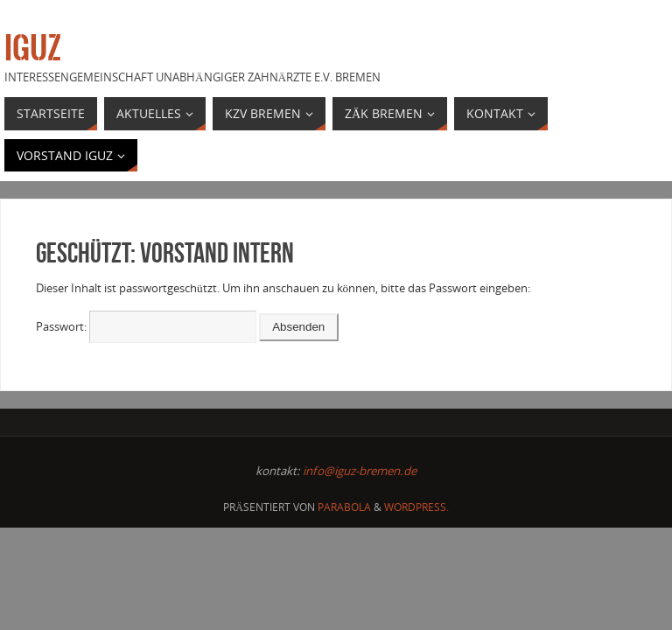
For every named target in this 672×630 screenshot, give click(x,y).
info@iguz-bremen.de (360, 471)
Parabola (344, 507)
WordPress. (416, 507)
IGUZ (33, 49)
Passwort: (146, 326)
